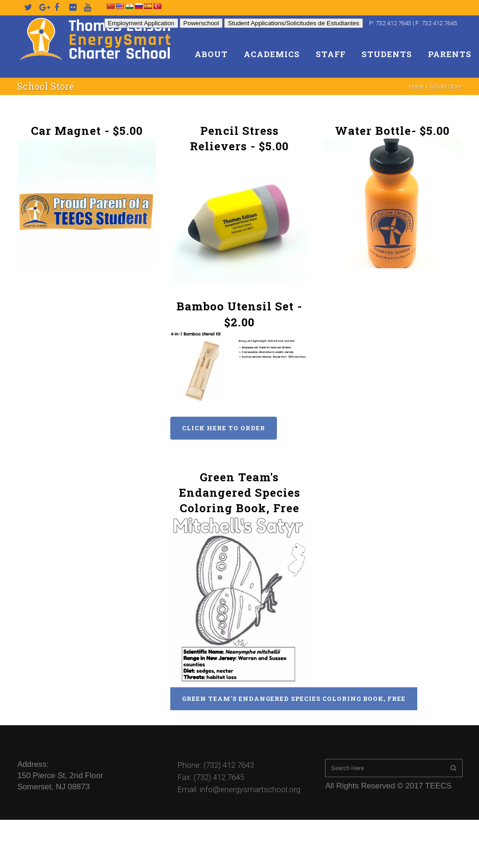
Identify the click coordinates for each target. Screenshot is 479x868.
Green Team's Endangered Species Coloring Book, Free (294, 699)
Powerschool (201, 23)
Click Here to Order (224, 428)
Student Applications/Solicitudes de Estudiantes (294, 23)
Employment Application (141, 23)
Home (416, 86)
